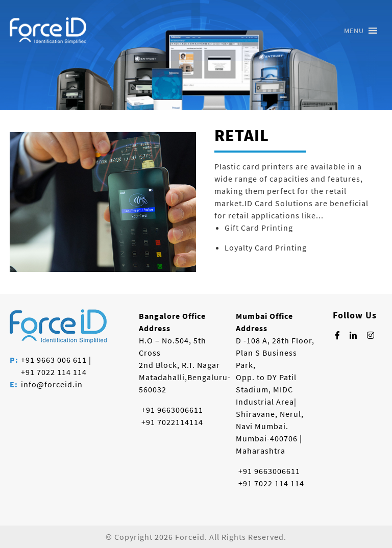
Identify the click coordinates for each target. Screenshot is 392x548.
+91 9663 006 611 (54, 360)
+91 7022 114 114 (54, 372)
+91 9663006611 (172, 410)
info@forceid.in (52, 384)
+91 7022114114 (172, 422)
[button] (354, 31)
